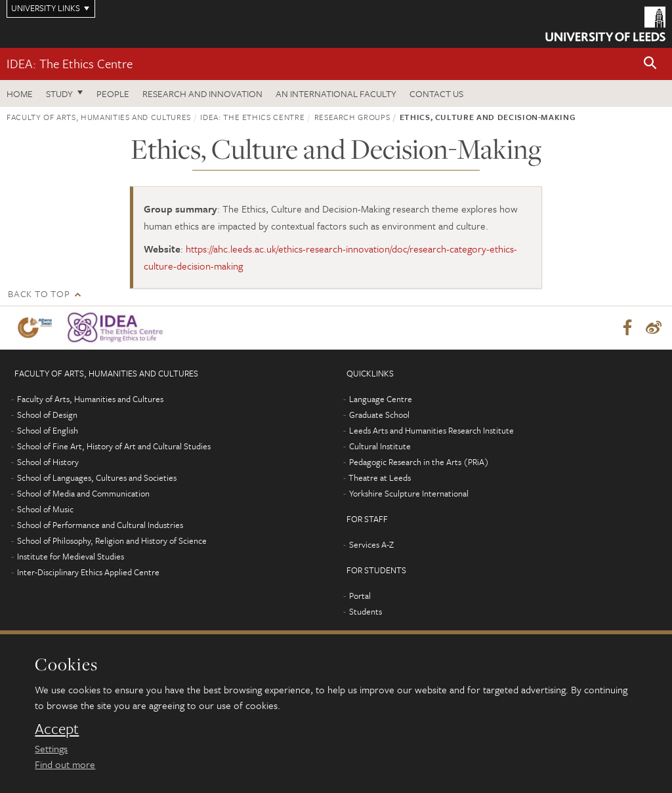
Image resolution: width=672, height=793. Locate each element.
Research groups (352, 117)
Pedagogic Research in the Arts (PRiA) (419, 462)
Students (366, 611)
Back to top (39, 294)
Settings (51, 748)
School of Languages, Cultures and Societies (97, 478)
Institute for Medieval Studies (71, 556)
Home (20, 93)
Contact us (436, 93)
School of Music (45, 509)
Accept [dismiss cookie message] (57, 729)
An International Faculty (336, 93)
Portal (360, 596)
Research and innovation (202, 93)
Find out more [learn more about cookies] (65, 764)
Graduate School (379, 415)
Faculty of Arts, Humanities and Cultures (99, 117)
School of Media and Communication (83, 493)
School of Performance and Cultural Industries (100, 525)
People (113, 93)
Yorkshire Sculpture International (409, 493)
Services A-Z (371, 544)
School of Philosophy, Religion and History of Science (112, 540)
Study (59, 93)
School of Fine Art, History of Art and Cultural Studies (114, 446)
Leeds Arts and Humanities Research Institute (431, 430)
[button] (650, 64)
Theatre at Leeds (380, 478)
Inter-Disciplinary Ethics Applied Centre (88, 572)
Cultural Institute (380, 446)
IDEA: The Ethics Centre (70, 63)
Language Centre (381, 399)
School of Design (47, 415)
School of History (48, 462)
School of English (48, 430)
